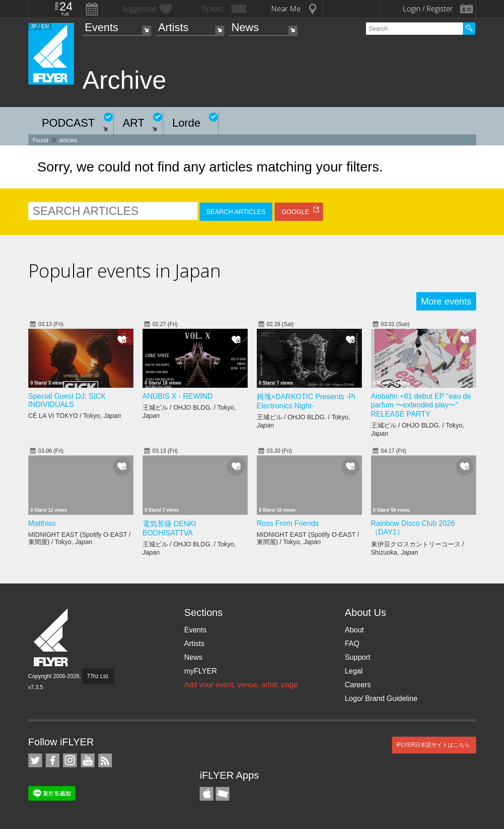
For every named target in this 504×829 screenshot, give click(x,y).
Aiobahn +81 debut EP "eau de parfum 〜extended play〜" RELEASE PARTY (421, 405)
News (245, 27)
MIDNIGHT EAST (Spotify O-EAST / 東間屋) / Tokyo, (80, 538)
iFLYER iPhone (207, 794)
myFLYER (201, 671)
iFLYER (52, 638)
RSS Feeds (105, 760)
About (354, 630)
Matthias (42, 523)
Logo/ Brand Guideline (381, 698)
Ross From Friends (288, 523)
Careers (358, 685)
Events (102, 27)
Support (357, 657)
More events (446, 301)
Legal (353, 671)
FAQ (352, 644)
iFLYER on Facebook (53, 760)
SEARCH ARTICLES (236, 212)
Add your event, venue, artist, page (241, 685)
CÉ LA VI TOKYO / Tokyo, (75, 416)
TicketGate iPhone (223, 794)
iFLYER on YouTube (88, 760)
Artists (173, 27)
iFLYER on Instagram (70, 760)
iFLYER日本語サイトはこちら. (434, 745)
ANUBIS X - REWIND (178, 396)
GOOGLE (295, 212)
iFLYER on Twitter (35, 760)
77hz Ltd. (98, 676)
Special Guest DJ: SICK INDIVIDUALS (67, 400)
